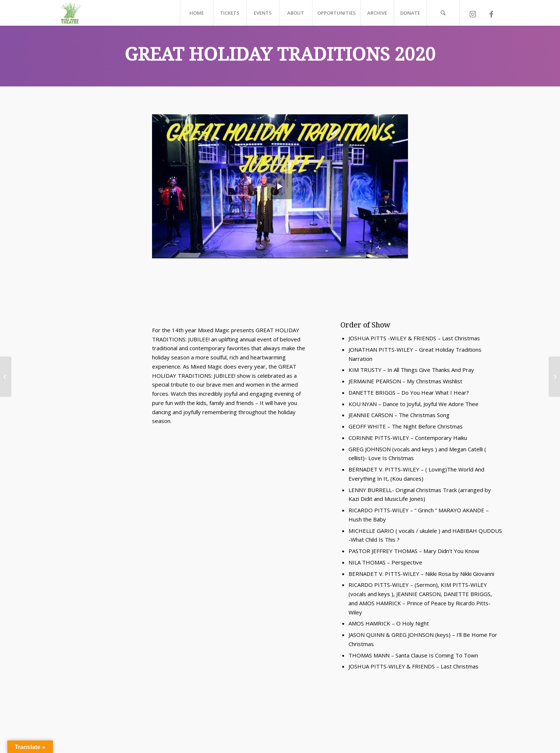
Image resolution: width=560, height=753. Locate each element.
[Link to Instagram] (473, 16)
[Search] (443, 13)
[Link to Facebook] (491, 16)
